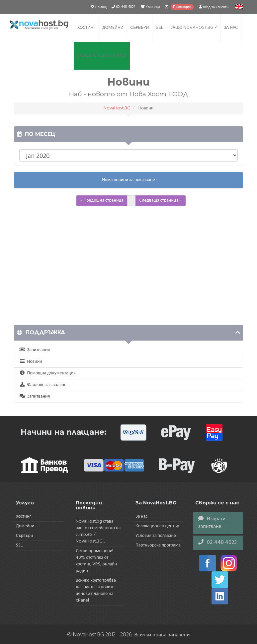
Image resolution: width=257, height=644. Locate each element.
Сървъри (140, 28)
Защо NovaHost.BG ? (194, 28)
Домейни (113, 28)
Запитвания (35, 350)
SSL (160, 28)
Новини (31, 362)
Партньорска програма (158, 545)
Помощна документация (47, 373)
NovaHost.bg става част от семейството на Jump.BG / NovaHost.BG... (98, 531)
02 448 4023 (217, 543)
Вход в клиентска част (102, 56)
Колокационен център (157, 526)
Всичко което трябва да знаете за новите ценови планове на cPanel (96, 590)
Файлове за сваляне (43, 385)
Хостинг (86, 28)
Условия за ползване (156, 536)
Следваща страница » (161, 200)
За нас (231, 28)
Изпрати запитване (212, 523)
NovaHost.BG (117, 108)
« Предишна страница (102, 200)
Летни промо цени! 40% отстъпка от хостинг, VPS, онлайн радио (96, 561)
